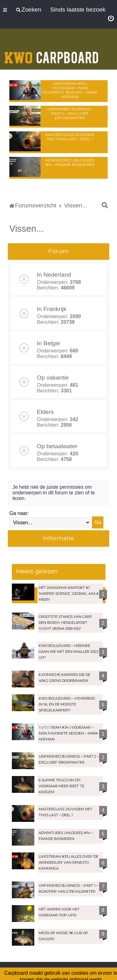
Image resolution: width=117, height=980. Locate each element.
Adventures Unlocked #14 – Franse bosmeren (70, 162)
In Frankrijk (52, 309)
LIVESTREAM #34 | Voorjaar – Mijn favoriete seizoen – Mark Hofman (70, 90)
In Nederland (54, 275)
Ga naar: (19, 513)
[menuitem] (111, 19)
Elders (45, 412)
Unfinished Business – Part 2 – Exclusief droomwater (70, 113)
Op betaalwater (57, 446)
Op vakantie (53, 378)
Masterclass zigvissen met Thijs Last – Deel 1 (70, 137)
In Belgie (49, 343)
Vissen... (27, 229)
